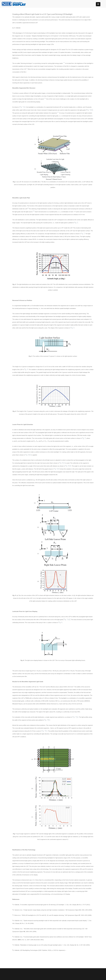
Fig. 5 (84, 438)
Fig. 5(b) (28, 455)
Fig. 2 (76, 223)
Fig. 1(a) (23, 107)
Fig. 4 (26, 369)
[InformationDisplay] (15, 4)
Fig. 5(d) (68, 466)
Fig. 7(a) (75, 717)
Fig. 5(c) (62, 463)
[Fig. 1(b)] (90, 110)
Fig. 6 (60, 622)
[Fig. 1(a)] (67, 619)
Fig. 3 (72, 328)
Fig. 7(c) (44, 731)
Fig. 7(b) (47, 720)
